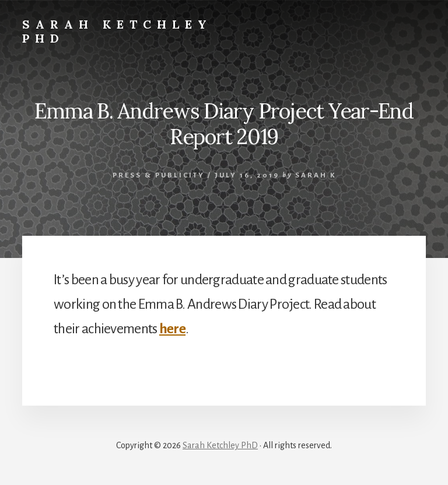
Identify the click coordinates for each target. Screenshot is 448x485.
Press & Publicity (159, 175)
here (172, 329)
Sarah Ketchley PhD (117, 31)
